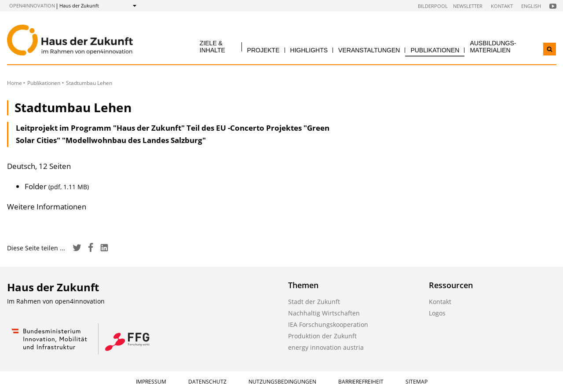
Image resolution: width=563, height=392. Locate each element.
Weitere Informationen (47, 207)
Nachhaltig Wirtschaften (324, 313)
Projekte (263, 50)
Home (15, 83)
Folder (57, 186)
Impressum (151, 382)
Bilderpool (433, 6)
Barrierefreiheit (361, 382)
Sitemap (417, 382)
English (531, 6)
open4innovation (32, 5)
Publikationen (435, 50)
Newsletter (468, 6)
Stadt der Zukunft (314, 302)
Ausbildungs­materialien (493, 46)
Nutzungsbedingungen (282, 382)
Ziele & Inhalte (212, 46)
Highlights (309, 50)
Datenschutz (207, 382)
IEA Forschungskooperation (328, 324)
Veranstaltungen (369, 50)
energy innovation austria (326, 347)
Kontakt (502, 6)
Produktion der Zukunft (322, 336)
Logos (437, 313)
